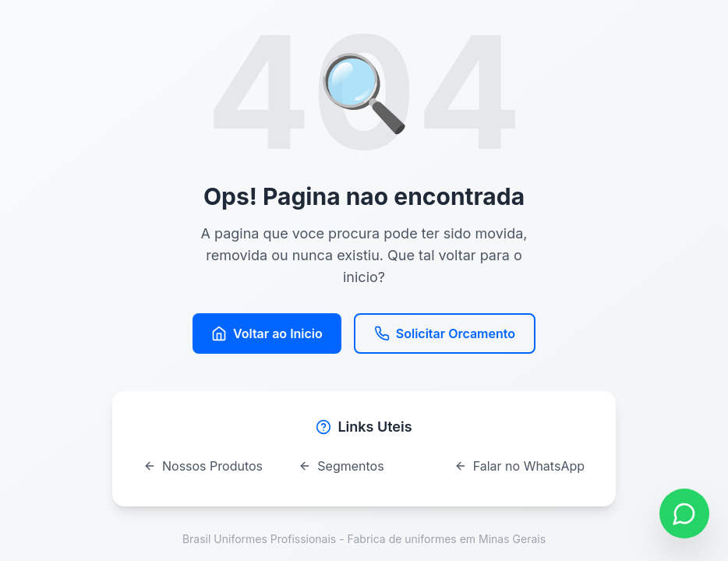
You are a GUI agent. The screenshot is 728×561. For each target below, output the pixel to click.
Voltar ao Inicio (267, 333)
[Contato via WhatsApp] (684, 513)
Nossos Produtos (203, 466)
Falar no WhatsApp (519, 466)
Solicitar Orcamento (445, 333)
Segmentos (341, 466)
